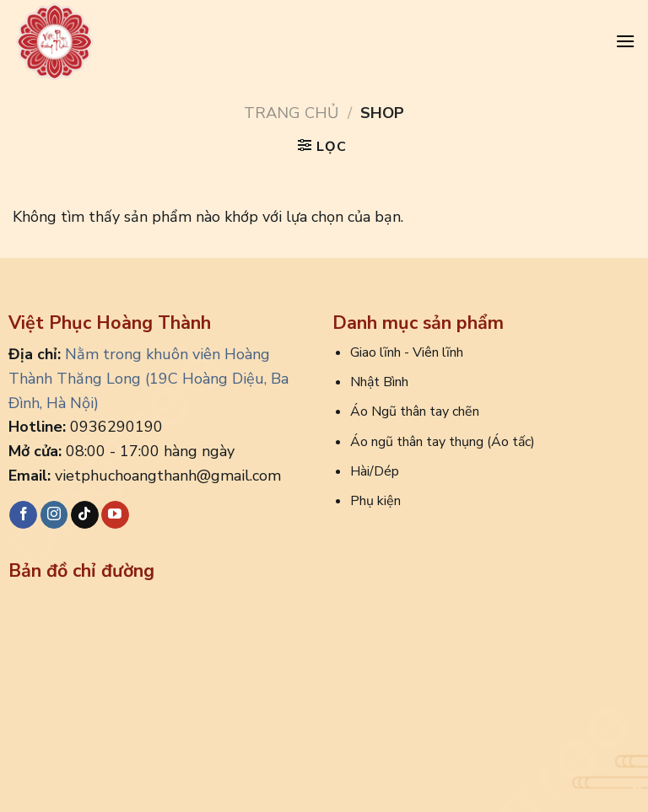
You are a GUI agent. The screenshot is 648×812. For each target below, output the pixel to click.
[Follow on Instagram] (54, 515)
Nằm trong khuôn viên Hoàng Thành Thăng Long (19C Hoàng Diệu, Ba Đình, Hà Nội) (148, 379)
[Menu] (625, 41)
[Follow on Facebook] (23, 515)
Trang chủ (291, 113)
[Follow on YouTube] (115, 515)
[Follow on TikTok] (85, 515)
